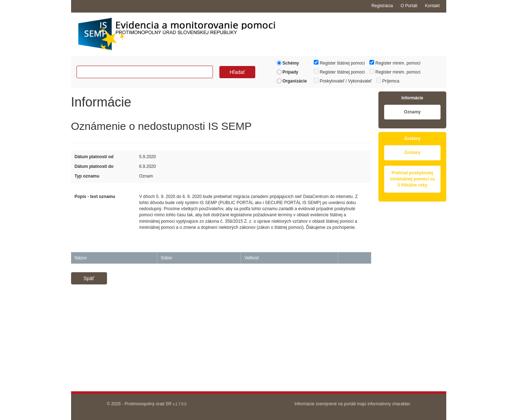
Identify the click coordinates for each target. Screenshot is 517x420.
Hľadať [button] (237, 72)
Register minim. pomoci (395, 63)
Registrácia (382, 6)
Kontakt (432, 6)
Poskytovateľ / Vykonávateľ (343, 81)
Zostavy (412, 152)
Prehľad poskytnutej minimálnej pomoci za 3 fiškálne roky (412, 179)
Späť (89, 278)
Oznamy (412, 112)
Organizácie (292, 81)
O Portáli (409, 6)
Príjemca (388, 81)
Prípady (288, 72)
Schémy (288, 63)
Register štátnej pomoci (339, 63)
